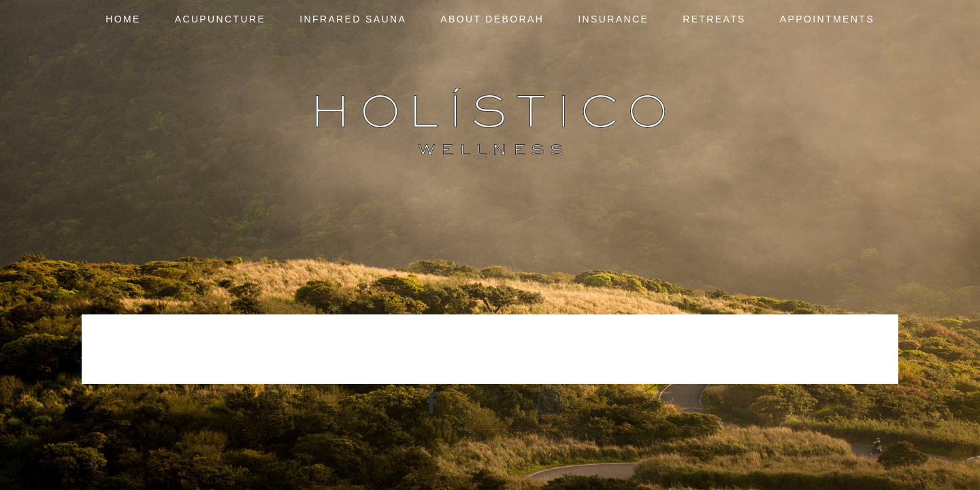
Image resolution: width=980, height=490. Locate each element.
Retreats (714, 19)
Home (123, 19)
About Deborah (492, 19)
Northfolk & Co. (515, 430)
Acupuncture (220, 19)
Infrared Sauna (353, 19)
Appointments (827, 19)
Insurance (613, 19)
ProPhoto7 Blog (494, 430)
